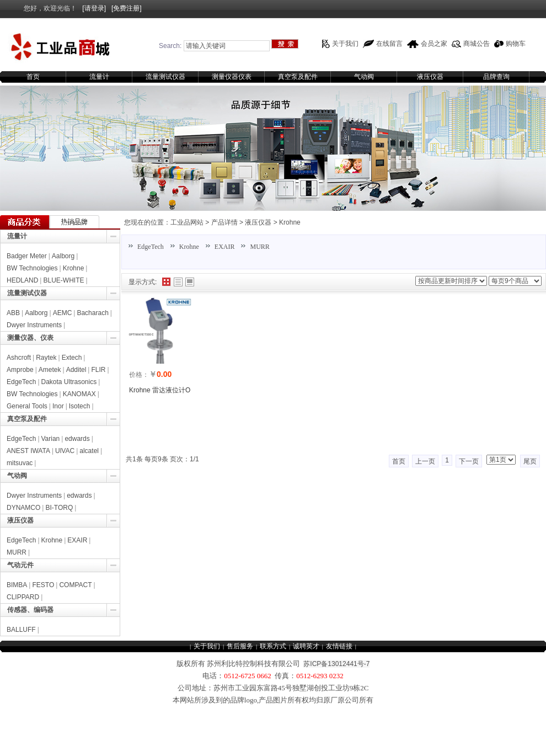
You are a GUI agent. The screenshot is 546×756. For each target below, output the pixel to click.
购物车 (516, 44)
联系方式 (273, 646)
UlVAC (65, 451)
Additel (76, 370)
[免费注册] (127, 8)
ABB (13, 313)
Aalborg (63, 256)
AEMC (63, 313)
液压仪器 (430, 77)
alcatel (89, 451)
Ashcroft (19, 358)
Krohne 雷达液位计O (160, 390)
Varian (51, 439)
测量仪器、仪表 (30, 338)
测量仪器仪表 (232, 77)
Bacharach (92, 313)
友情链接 (339, 646)
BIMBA (17, 585)
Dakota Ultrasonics (69, 382)
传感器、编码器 (30, 610)
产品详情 (224, 222)
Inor (58, 406)
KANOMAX (79, 394)
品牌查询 (496, 77)
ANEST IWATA (28, 451)
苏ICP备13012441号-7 (336, 664)
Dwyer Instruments (34, 325)
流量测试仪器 (165, 77)
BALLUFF (21, 630)
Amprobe (20, 370)
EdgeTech (151, 247)
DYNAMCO (23, 508)
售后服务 (240, 646)
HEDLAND (22, 280)
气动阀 (364, 77)
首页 (33, 77)
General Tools (27, 406)
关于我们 (345, 44)
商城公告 (477, 44)
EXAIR (225, 247)
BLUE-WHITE (63, 280)
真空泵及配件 (298, 77)
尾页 (530, 461)
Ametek (50, 370)
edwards (77, 439)
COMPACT (75, 585)
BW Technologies (32, 268)
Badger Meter (27, 256)
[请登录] (94, 8)
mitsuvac (20, 463)
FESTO (43, 585)
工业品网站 (187, 222)
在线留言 (389, 44)
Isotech (80, 406)
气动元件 (20, 565)
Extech (72, 358)
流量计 (99, 77)
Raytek (46, 358)
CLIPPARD (23, 597)
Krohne (290, 222)
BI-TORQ (59, 508)
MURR (259, 247)
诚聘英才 (306, 646)
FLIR (98, 370)
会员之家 (434, 44)
